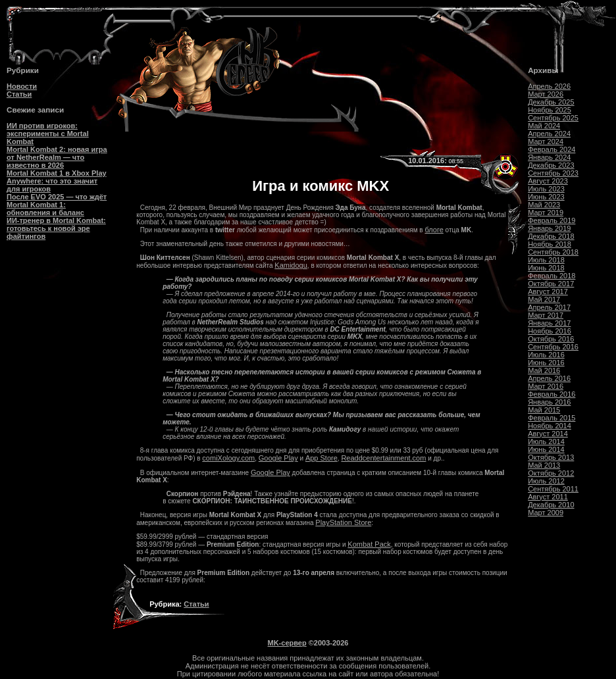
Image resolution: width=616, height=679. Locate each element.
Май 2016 (544, 370)
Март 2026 (546, 94)
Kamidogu (291, 265)
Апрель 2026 (549, 86)
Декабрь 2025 (551, 102)
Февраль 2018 (552, 276)
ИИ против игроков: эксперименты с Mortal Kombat (48, 134)
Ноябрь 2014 (550, 426)
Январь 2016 (549, 402)
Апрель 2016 (549, 378)
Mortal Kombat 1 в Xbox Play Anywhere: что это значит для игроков (57, 181)
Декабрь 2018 (551, 236)
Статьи (19, 94)
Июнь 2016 (546, 363)
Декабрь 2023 (551, 165)
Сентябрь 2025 (553, 118)
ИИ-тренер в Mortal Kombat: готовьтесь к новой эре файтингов (56, 228)
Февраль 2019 (552, 220)
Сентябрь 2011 (553, 489)
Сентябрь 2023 (553, 173)
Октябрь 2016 (551, 339)
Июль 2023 (546, 189)
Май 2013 (544, 465)
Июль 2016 (546, 355)
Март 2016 (546, 386)
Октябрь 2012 (551, 473)
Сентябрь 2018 (553, 252)
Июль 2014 (546, 441)
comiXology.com (228, 458)
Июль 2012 (546, 481)
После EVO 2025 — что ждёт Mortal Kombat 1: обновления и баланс (57, 205)
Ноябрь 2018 (550, 244)
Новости (22, 86)
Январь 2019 (549, 228)
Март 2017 (546, 315)
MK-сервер (287, 643)
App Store (321, 458)
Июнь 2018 (546, 268)
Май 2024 (544, 126)
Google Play (278, 458)
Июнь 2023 (546, 197)
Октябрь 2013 (551, 457)
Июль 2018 (546, 260)
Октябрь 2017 (551, 284)
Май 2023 (544, 205)
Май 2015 (544, 410)
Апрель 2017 (549, 307)
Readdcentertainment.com (383, 458)
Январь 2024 (549, 157)
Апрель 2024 (549, 134)
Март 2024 (546, 141)
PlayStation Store (343, 522)
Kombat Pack (369, 544)
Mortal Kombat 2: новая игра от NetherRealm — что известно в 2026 (57, 157)
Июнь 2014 (546, 449)
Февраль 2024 (552, 149)
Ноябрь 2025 (550, 110)
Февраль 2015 (552, 418)
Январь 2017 (549, 323)
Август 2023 (548, 181)
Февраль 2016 (552, 394)
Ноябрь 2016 (550, 331)
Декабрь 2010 (551, 505)
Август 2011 (548, 497)
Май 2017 (544, 299)
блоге (434, 230)
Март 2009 (546, 513)
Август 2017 (548, 291)
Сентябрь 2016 (553, 347)
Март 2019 (546, 213)
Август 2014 (548, 434)
